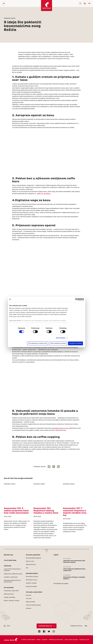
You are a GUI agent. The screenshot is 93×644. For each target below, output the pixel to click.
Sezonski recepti (31, 587)
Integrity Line (84, 640)
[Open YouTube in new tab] (49, 631)
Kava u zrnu (30, 561)
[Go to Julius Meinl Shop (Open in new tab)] (85, 3)
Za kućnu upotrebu (33, 555)
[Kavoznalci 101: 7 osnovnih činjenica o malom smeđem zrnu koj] (76, 495)
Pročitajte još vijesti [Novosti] (61, 584)
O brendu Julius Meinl (34, 592)
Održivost (8, 566)
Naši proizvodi (9, 594)
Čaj (27, 568)
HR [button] (89, 3)
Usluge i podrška (10, 597)
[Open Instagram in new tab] (54, 631)
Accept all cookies (75, 343)
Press (38, 640)
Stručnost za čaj (31, 580)
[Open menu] (4, 3)
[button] (80, 3)
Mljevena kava (31, 565)
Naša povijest (30, 602)
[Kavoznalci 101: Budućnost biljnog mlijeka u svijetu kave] (47, 495)
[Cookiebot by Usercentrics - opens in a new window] (76, 299)
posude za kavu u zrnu (60, 428)
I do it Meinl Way (10, 560)
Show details (61, 338)
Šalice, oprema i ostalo (12, 601)
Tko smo (29, 599)
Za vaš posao (9, 588)
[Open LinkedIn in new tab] (39, 631)
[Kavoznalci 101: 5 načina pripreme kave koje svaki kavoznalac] (17, 495)
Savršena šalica (32, 573)
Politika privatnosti (56, 640)
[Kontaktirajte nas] (46, 626)
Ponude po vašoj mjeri (11, 591)
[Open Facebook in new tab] (44, 631)
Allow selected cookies (58, 343)
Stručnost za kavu (32, 577)
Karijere (29, 608)
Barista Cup (8, 555)
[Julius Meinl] (47, 6)
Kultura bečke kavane (33, 605)
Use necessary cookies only (38, 343)
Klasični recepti (31, 583)
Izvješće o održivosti (11, 577)
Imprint (45, 640)
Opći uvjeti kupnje (71, 640)
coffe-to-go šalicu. (44, 194)
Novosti (29, 595)
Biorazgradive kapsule (33, 558)
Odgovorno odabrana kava (13, 574)
